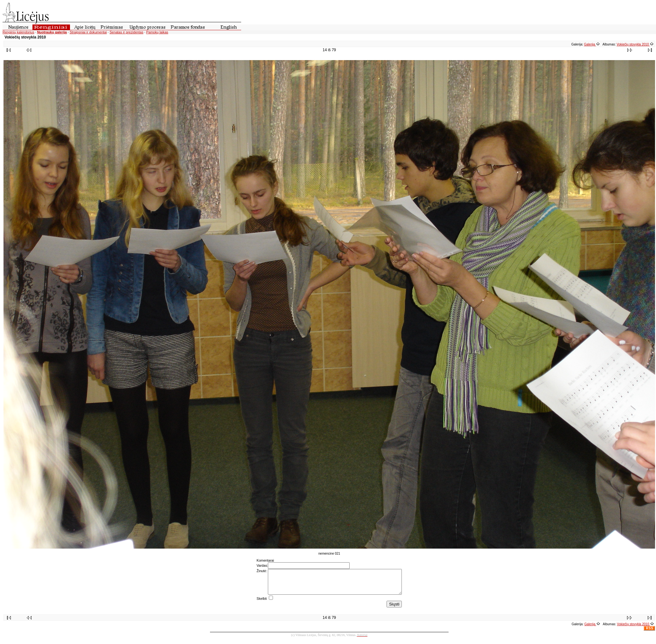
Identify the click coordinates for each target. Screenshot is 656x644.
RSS (650, 633)
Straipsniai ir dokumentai (88, 32)
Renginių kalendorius (18, 32)
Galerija (592, 44)
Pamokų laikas (157, 32)
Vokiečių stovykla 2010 (635, 44)
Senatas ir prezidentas (126, 32)
